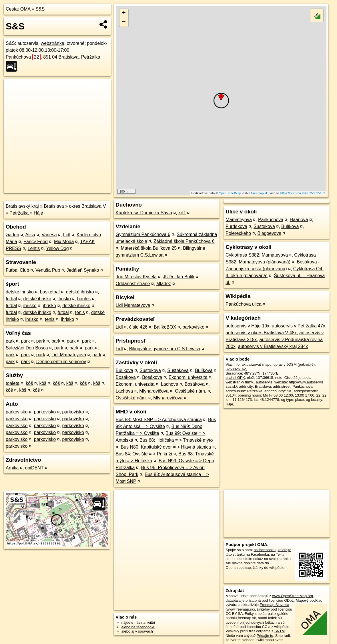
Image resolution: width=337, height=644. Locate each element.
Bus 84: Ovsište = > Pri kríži (144, 454)
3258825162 (236, 369)
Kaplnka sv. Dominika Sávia (144, 213)
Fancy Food (35, 242)
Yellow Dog (57, 248)
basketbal (50, 292)
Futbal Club (17, 270)
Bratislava (54, 206)
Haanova (299, 220)
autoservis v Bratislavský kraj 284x (273, 346)
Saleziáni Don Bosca (27, 348)
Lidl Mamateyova (69, 355)
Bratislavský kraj (22, 206)
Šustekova (150, 370)
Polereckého (238, 233)
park (10, 341)
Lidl (67, 235)
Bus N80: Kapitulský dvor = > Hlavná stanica (166, 447)
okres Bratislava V (87, 206)
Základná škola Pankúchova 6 (184, 241)
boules (84, 299)
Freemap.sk (260, 193)
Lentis (34, 248)
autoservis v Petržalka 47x (299, 326)
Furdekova (236, 226)
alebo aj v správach (137, 631)
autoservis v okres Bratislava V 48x (261, 333)
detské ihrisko (20, 292)
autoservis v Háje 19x (247, 326)
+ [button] (124, 13)
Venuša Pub (48, 270)
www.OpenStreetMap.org (293, 596)
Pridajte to (265, 636)
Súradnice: (234, 373)
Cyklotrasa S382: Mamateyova (257, 255)
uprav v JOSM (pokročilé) (294, 364)
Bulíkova (124, 370)
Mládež (164, 284)
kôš (29, 383)
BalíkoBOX (165, 327)
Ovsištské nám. (191, 391)
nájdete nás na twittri (138, 622)
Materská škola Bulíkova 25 (149, 248)
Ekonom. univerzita (188, 377)
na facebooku (265, 550)
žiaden (12, 235)
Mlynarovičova (154, 391)
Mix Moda (64, 242)
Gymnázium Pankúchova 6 (143, 234)
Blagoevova (269, 233)
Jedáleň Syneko (83, 270)
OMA (25, 9)
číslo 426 (138, 327)
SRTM (280, 631)
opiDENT (34, 468)
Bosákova (126, 377)
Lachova (170, 384)
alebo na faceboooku (138, 627)
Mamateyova (239, 220)
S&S (40, 9)
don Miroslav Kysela (136, 277)
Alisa (30, 235)
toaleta (13, 383)
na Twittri (278, 554)
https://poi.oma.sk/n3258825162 (303, 193)
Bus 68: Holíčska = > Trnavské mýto (176, 440)
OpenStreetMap (230, 193)
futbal (11, 299)
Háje (38, 213)
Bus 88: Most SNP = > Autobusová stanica (159, 420)
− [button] (124, 22)
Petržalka (19, 213)
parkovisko (17, 412)
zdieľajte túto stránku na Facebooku (258, 552)
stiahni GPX (235, 378)
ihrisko (64, 299)
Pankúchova (23, 57)
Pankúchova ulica (243, 304)
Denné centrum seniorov (61, 362)
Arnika (12, 468)
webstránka (53, 43)
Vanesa (49, 235)
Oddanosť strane (133, 284)
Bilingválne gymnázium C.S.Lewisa (165, 349)
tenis (80, 312)
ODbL (289, 600)
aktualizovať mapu (256, 364)
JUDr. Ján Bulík (179, 277)
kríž (182, 213)
